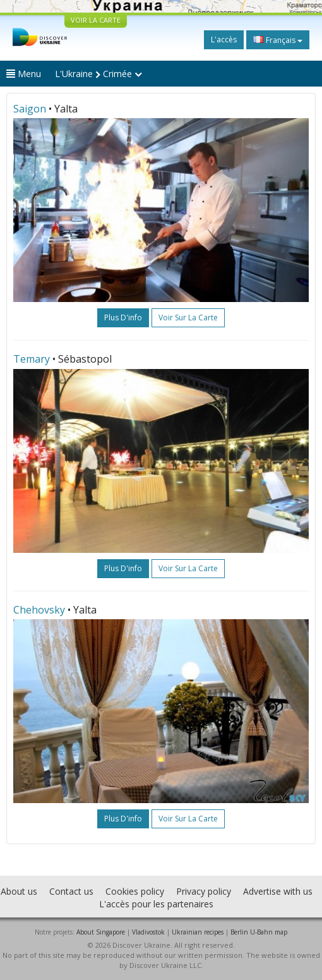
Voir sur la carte (188, 318)
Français (278, 40)
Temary (32, 359)
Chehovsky (39, 610)
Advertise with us (278, 891)
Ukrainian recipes (198, 932)
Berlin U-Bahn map (259, 932)
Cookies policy (135, 891)
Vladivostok (148, 932)
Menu (24, 74)
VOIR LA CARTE (96, 20)
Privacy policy (204, 891)
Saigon (30, 109)
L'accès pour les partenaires (156, 904)
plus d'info (123, 318)
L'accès (224, 39)
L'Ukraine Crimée (98, 74)
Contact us (71, 891)
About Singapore (101, 932)
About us (19, 891)
